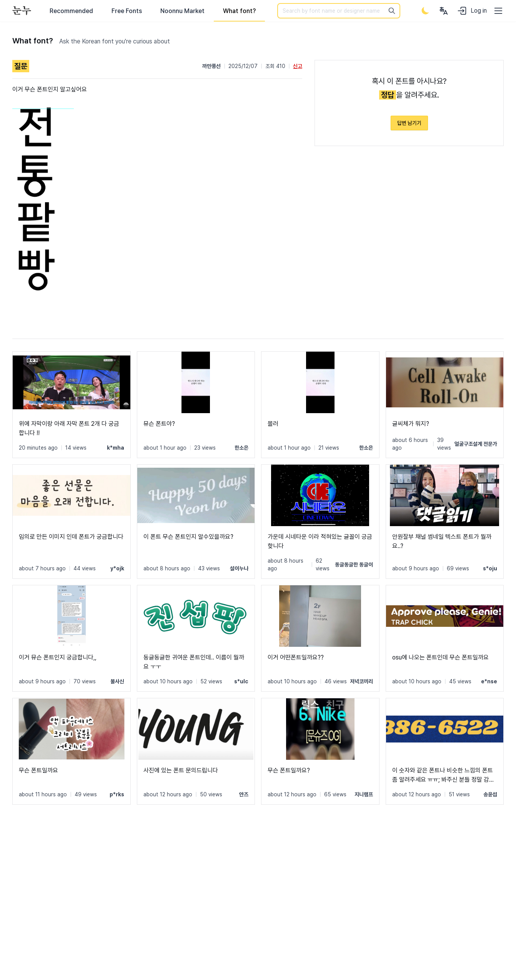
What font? (239, 11)
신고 (298, 66)
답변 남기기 (409, 123)
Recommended (71, 11)
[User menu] (444, 11)
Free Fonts (127, 11)
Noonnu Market (182, 11)
